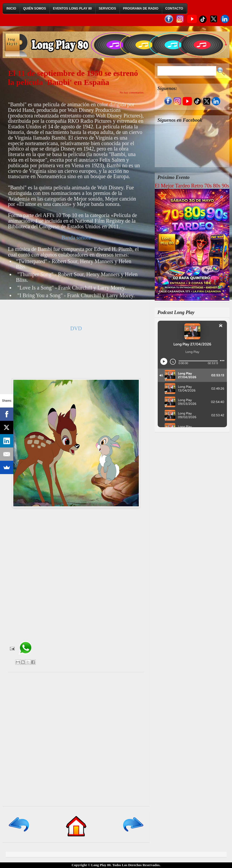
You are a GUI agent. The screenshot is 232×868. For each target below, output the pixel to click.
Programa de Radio (141, 9)
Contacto (174, 9)
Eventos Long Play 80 (72, 9)
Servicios (107, 9)
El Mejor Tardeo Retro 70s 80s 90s (192, 186)
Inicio (11, 9)
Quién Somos (35, 9)
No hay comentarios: (132, 92)
